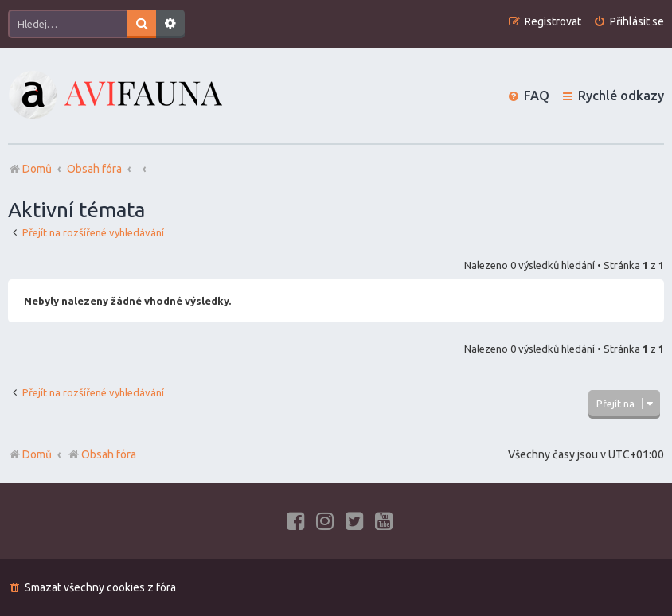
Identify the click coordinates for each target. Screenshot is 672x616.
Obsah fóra (102, 454)
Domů (37, 454)
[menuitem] (629, 22)
